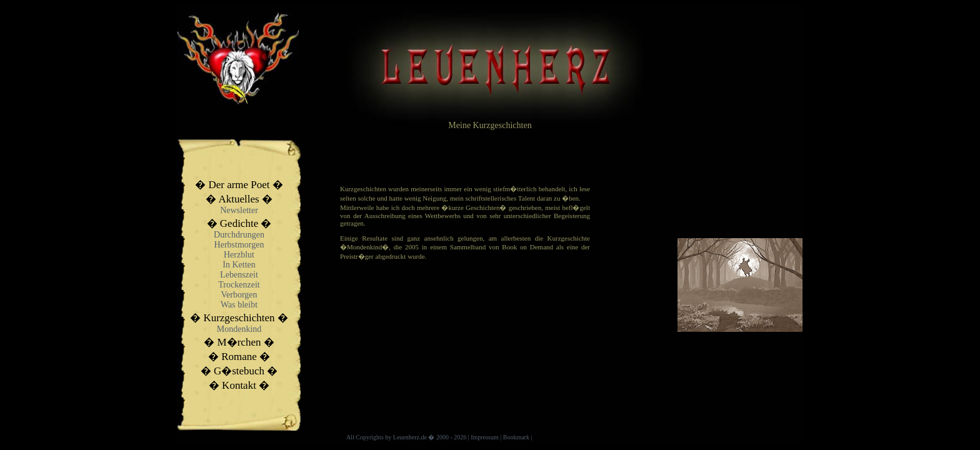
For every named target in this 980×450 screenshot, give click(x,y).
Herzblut (239, 255)
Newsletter (239, 210)
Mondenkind (239, 329)
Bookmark (516, 437)
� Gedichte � (239, 223)
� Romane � (239, 357)
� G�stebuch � (239, 371)
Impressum (484, 437)
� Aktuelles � (239, 199)
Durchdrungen (239, 235)
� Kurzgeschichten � (239, 318)
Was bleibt (239, 305)
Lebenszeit (239, 275)
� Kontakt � (239, 385)
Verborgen (239, 295)
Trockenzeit (239, 285)
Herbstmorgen (239, 245)
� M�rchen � (239, 342)
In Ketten (239, 265)
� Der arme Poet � (239, 185)
